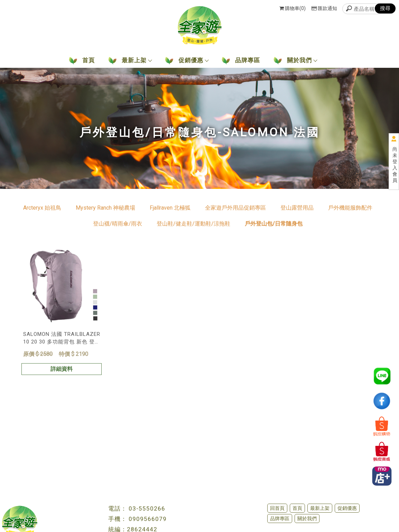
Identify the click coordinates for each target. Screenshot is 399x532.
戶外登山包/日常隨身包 (274, 224)
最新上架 (320, 508)
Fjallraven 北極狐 (170, 208)
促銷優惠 (347, 508)
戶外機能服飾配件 (350, 208)
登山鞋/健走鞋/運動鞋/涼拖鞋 (193, 224)
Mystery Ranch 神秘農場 (105, 208)
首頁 (297, 508)
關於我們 (307, 519)
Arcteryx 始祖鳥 (42, 208)
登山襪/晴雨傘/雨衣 (118, 224)
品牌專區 (280, 519)
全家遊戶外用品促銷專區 (235, 208)
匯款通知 (324, 8)
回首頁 (277, 508)
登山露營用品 (297, 208)
